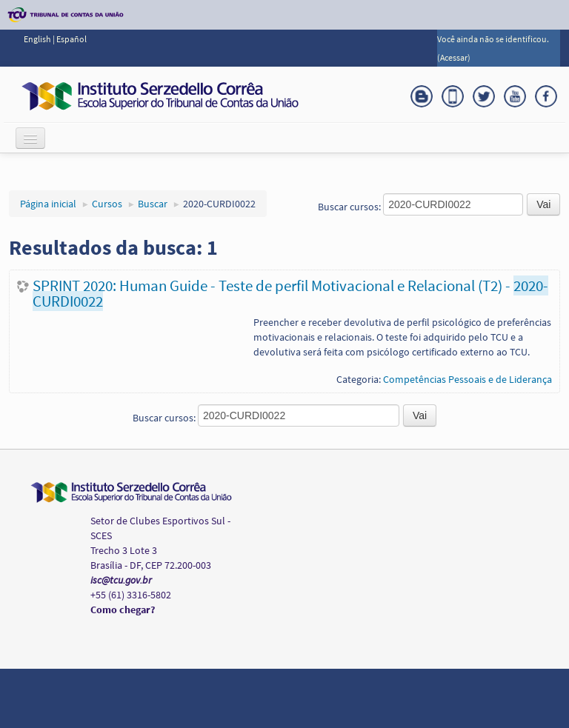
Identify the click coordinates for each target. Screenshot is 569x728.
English (38, 39)
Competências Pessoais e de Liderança (467, 379)
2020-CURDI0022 (219, 204)
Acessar (454, 57)
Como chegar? (123, 610)
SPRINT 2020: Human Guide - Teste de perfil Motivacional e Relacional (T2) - (290, 293)
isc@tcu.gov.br (121, 580)
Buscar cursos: (350, 207)
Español (71, 39)
